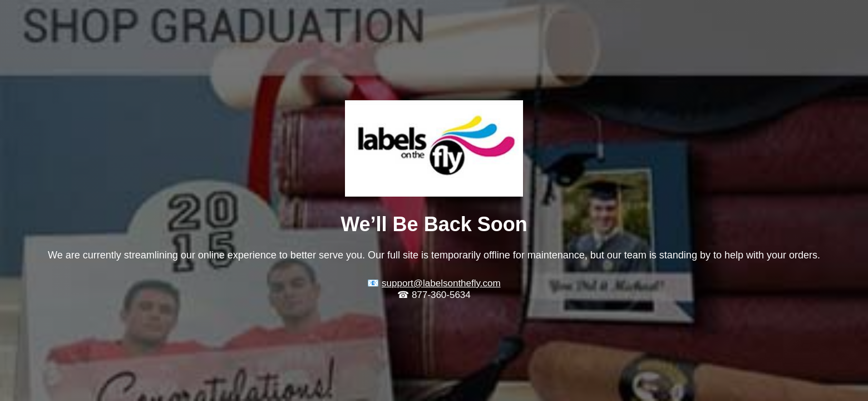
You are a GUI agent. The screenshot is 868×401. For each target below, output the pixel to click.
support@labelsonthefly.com (441, 283)
